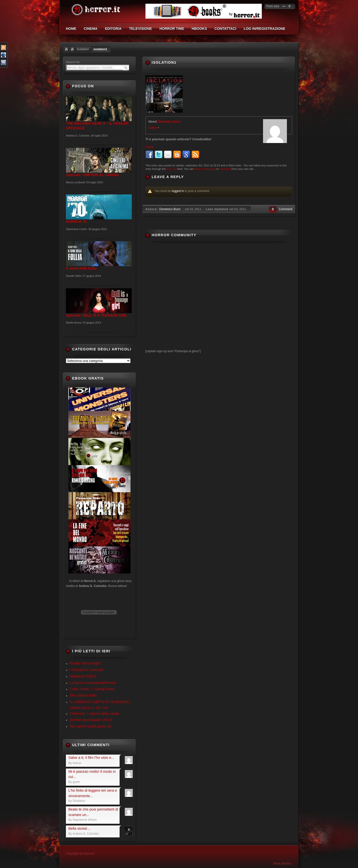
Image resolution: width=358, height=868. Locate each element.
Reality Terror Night (85, 663)
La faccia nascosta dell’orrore (93, 683)
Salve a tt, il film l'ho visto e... (91, 758)
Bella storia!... (79, 828)
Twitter (153, 128)
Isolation (83, 49)
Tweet (149, 147)
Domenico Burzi (169, 122)
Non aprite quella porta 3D (90, 726)
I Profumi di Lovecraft (87, 670)
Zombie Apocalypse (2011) (91, 720)
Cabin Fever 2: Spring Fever (92, 689)
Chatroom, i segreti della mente (94, 714)
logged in (178, 191)
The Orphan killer (83, 695)
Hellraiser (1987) (83, 676)
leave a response (204, 169)
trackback (225, 169)
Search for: (73, 62)
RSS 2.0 (172, 169)
